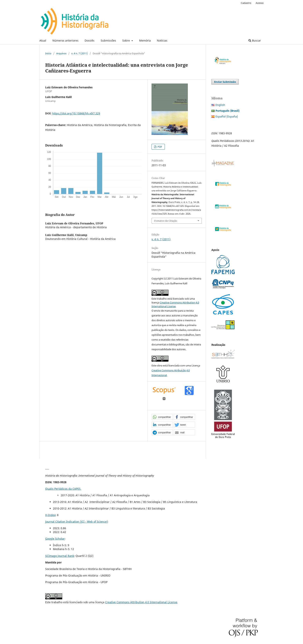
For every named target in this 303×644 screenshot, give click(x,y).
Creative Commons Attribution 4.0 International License (141, 602)
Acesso (260, 3)
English (220, 105)
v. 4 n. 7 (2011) (80, 53)
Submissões (108, 40)
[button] (162, 417)
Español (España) (227, 116)
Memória (145, 40)
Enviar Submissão (225, 82)
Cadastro (246, 3)
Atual (43, 40)
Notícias (162, 40)
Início (48, 53)
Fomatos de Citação (166, 221)
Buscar (255, 40)
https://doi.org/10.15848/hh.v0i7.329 (76, 113)
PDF (160, 147)
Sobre (126, 40)
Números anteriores (65, 40)
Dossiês (90, 40)
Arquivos (61, 53)
